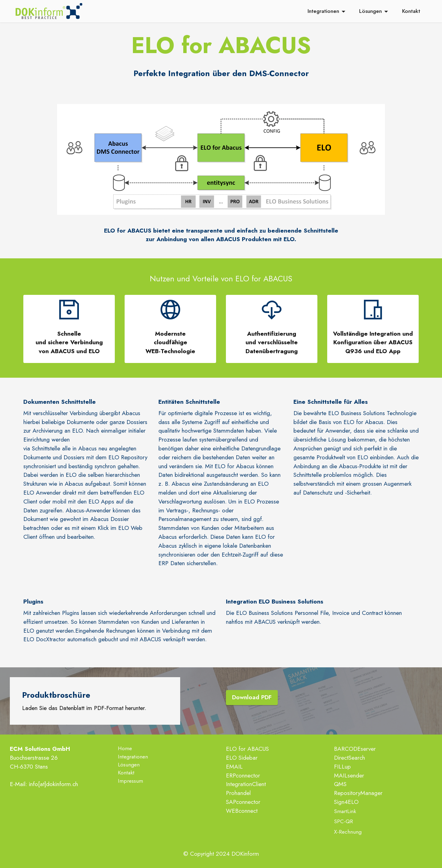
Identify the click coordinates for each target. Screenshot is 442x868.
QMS (340, 784)
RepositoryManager (358, 793)
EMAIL (234, 766)
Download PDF (252, 697)
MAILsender (349, 775)
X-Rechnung (348, 832)
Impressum (130, 781)
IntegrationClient (246, 784)
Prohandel (238, 793)
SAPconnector (243, 802)
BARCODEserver (355, 749)
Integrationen (323, 11)
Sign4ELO (346, 802)
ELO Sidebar (242, 758)
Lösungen (370, 11)
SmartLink (345, 811)
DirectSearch (349, 758)
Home (125, 748)
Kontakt (411, 11)
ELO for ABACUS (247, 749)
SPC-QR (343, 821)
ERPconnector (243, 775)
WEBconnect (242, 811)
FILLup (342, 766)
